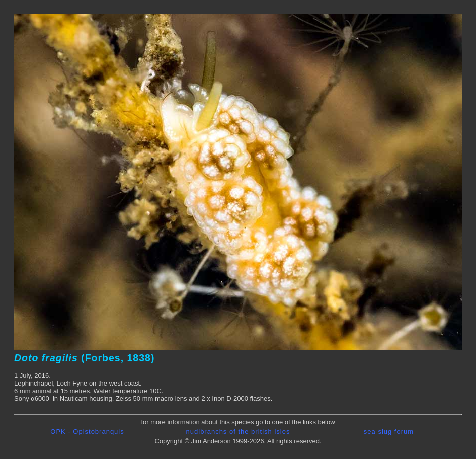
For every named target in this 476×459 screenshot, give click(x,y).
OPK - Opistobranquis (87, 432)
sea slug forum (389, 432)
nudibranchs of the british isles (238, 432)
